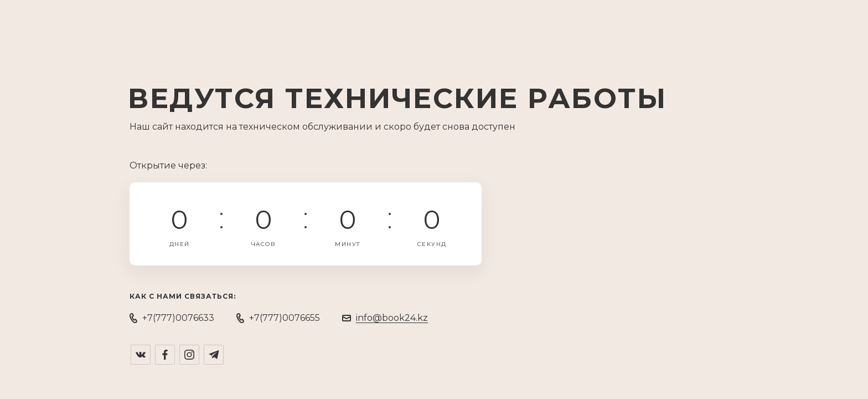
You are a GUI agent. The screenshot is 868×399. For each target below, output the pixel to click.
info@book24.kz (392, 318)
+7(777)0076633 (178, 318)
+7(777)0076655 (285, 318)
